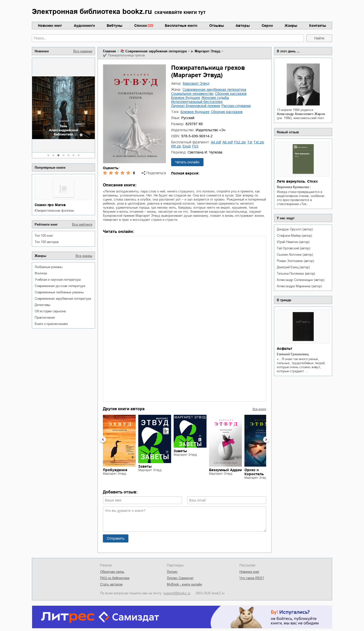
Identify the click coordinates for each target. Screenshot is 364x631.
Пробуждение (115, 470)
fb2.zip (240, 142)
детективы (42, 305)
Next (266, 440)
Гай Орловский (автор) (293, 248)
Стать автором (111, 584)
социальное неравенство (192, 94)
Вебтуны (115, 26)
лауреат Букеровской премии (196, 106)
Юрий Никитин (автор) (293, 242)
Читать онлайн (187, 162)
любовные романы (49, 267)
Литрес (172, 572)
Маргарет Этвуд (207, 51)
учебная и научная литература (58, 280)
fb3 (195, 146)
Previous (103, 440)
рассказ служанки (236, 106)
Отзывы (217, 26)
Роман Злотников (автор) (295, 261)
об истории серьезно (50, 311)
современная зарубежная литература (63, 299)
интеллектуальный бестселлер (197, 102)
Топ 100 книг (44, 236)
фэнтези (41, 273)
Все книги (259, 409)
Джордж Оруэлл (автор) (295, 229)
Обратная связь (112, 572)
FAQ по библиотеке (115, 578)
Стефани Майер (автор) (294, 236)
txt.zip (259, 142)
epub (187, 146)
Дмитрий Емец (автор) (293, 267)
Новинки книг (50, 26)
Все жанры (84, 256)
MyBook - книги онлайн (184, 584)
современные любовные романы (59, 292)
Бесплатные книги (181, 26)
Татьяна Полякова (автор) (296, 274)
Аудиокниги (84, 26)
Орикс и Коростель (254, 472)
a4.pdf (216, 142)
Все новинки (83, 51)
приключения (45, 318)
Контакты (318, 26)
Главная (109, 51)
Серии (267, 26)
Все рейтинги (82, 224)
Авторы (243, 26)
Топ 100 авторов (47, 242)
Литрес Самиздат (180, 578)
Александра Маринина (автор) (299, 286)
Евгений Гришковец (293, 354)
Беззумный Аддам (225, 470)
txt (250, 142)
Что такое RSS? (252, 578)
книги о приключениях (51, 324)
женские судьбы (215, 98)
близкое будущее (186, 98)
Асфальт (285, 349)
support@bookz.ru (177, 593)
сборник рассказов (231, 94)
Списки (141, 26)
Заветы (145, 466)
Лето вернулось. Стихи (297, 181)
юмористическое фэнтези (54, 211)
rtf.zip (176, 146)
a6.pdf (228, 142)
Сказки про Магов (50, 205)
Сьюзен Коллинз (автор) (295, 255)
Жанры (291, 26)
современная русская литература (60, 286)
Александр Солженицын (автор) (300, 280)
